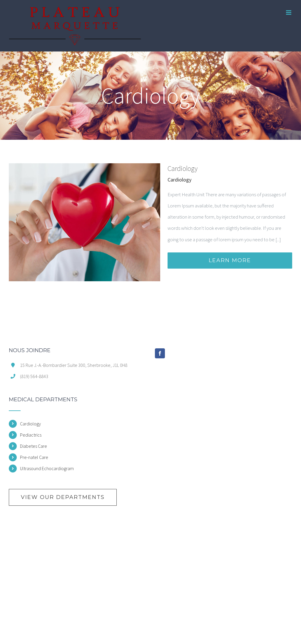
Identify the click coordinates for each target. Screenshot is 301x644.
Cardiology (183, 168)
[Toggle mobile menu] (289, 13)
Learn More (230, 260)
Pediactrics (31, 435)
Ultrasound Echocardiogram (47, 468)
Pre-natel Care (34, 457)
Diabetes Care (34, 446)
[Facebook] (160, 353)
